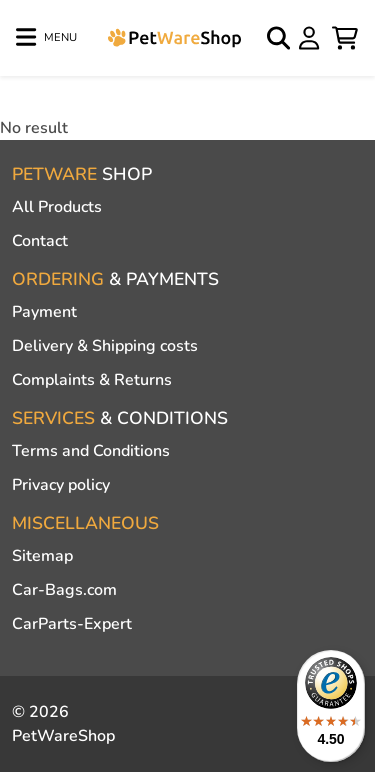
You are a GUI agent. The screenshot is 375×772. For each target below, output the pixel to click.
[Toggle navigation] (46, 38)
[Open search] (280, 38)
